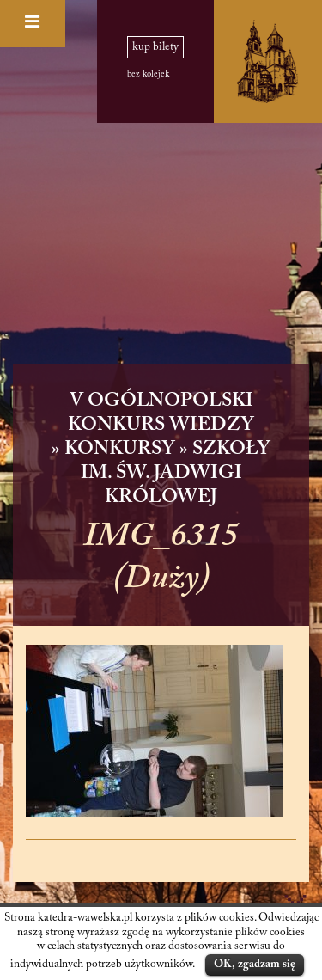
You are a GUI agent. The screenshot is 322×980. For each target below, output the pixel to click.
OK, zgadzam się (255, 964)
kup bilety (155, 47)
